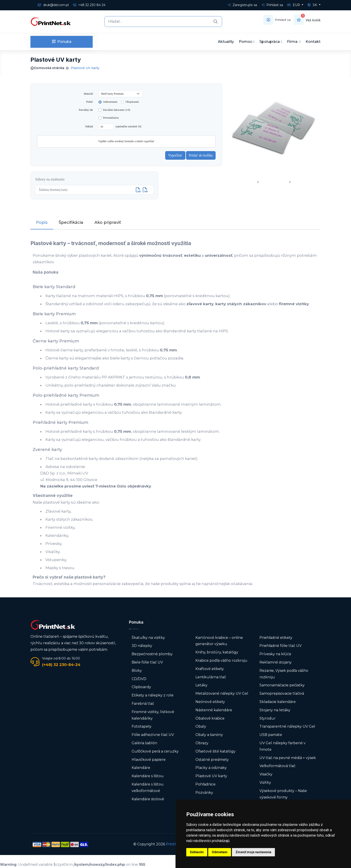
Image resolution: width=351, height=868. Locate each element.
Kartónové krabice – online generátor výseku (219, 641)
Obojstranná (132, 102)
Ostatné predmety (212, 760)
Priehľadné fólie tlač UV (280, 646)
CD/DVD (139, 679)
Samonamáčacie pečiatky (282, 685)
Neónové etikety (210, 702)
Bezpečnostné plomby (152, 654)
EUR (294, 5)
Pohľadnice (205, 784)
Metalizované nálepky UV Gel (222, 693)
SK (313, 5)
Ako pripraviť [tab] (108, 222)
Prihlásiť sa (272, 5)
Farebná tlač (143, 704)
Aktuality (226, 42)
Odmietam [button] (220, 852)
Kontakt (313, 42)
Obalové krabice (210, 718)
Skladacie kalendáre (278, 702)
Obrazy (202, 743)
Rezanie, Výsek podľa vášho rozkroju (284, 674)
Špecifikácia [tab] (71, 222)
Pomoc (246, 42)
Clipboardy (141, 687)
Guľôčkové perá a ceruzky (155, 751)
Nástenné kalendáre (214, 710)
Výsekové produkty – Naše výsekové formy (283, 794)
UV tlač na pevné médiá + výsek (288, 758)
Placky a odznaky (211, 768)
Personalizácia (111, 118)
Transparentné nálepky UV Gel (287, 726)
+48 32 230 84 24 (89, 5)
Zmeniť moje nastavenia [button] (253, 852)
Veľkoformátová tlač (277, 766)
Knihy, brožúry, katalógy (217, 652)
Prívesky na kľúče (275, 654)
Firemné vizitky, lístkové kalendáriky (153, 715)
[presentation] (258, 182)
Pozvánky (204, 793)
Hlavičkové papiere (149, 760)
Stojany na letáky (275, 710)
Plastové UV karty (212, 776)
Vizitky (265, 782)
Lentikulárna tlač (211, 677)
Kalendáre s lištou (148, 776)
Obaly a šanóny (209, 735)
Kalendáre (141, 768)
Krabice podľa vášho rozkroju (221, 660)
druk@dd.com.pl (53, 5)
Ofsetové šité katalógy (216, 751)
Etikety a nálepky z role (153, 695)
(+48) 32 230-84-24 (61, 665)
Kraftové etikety (210, 669)
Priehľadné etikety (276, 638)
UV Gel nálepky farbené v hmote (283, 746)
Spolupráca (270, 42)
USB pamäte (271, 735)
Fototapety (142, 726)
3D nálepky (142, 646)
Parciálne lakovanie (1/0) (117, 110)
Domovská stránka (47, 68)
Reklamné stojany (276, 662)
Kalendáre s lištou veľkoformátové (148, 788)
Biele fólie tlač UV (147, 662)
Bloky (137, 671)
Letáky (201, 685)
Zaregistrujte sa (242, 5)
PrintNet (174, 844)
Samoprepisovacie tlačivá (282, 693)
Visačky (266, 774)
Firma (293, 42)
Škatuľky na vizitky (148, 638)
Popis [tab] (42, 222)
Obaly (201, 726)
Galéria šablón (144, 743)
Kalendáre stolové (148, 799)
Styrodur (268, 718)
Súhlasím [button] (197, 852)
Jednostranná (110, 102)
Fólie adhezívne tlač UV (153, 735)
